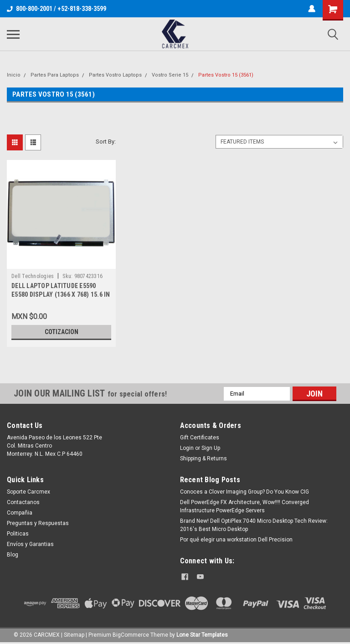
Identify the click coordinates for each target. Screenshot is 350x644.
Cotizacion (62, 332)
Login (187, 448)
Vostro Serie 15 (170, 75)
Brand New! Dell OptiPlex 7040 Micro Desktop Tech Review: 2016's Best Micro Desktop (254, 525)
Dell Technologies (33, 276)
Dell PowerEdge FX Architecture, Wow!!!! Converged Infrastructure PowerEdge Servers (244, 506)
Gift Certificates (200, 438)
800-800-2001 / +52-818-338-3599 (57, 9)
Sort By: (106, 142)
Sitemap (74, 635)
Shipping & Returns (203, 459)
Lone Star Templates (202, 635)
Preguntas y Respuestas (38, 523)
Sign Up (211, 448)
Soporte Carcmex (28, 492)
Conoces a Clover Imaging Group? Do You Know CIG (244, 492)
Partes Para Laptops (55, 75)
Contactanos (23, 502)
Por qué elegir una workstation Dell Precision (236, 540)
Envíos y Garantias (30, 544)
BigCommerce (131, 635)
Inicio (14, 75)
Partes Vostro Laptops (115, 75)
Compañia (20, 513)
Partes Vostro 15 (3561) (226, 75)
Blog (13, 555)
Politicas (18, 534)
